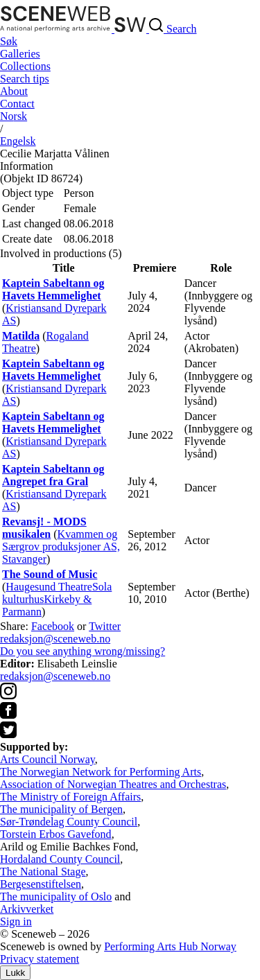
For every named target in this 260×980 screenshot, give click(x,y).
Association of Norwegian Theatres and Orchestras (113, 784)
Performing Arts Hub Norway (170, 946)
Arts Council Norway (47, 759)
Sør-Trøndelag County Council (69, 822)
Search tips (25, 79)
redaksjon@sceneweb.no (55, 639)
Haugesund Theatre (49, 587)
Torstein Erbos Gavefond (56, 834)
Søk (9, 41)
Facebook (53, 626)
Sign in (16, 921)
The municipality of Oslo (56, 896)
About (14, 91)
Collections (25, 66)
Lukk (15, 973)
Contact (17, 104)
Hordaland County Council (60, 859)
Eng (18, 141)
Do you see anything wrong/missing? (83, 651)
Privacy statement (40, 959)
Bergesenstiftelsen (41, 884)
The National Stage (43, 872)
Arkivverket (27, 909)
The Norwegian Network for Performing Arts (101, 772)
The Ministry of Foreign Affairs (70, 797)
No (14, 116)
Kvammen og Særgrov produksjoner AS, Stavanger (61, 546)
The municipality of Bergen (61, 809)
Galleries (20, 54)
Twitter (105, 626)
